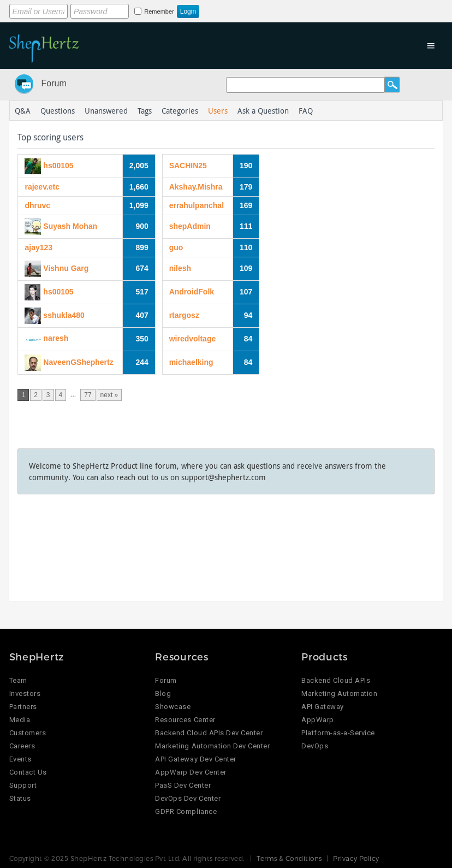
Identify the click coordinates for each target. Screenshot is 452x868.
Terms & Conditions (289, 858)
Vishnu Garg (66, 268)
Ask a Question (263, 111)
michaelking (191, 362)
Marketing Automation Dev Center (212, 746)
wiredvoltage (193, 339)
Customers (28, 733)
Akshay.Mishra (196, 187)
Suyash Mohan (70, 226)
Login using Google (294, 9)
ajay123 (38, 247)
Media (20, 720)
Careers (22, 746)
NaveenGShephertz (78, 362)
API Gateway (323, 707)
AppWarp (318, 720)
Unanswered (106, 111)
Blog (163, 693)
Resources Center (185, 720)
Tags (145, 111)
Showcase (173, 707)
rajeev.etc (42, 187)
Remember (159, 11)
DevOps (315, 746)
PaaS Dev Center (183, 785)
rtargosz (184, 315)
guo (176, 247)
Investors (25, 693)
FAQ (306, 111)
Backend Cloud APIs (336, 680)
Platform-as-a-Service (338, 733)
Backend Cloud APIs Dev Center (209, 733)
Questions (58, 111)
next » (109, 395)
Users (218, 111)
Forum (54, 83)
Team (18, 680)
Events (20, 759)
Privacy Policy (356, 858)
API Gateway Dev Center (195, 759)
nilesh (180, 268)
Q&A (23, 111)
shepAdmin (190, 226)
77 (88, 395)
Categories (180, 111)
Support (23, 785)
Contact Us (28, 772)
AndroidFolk (192, 292)
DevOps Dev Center (188, 798)
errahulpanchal (197, 205)
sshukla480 (64, 315)
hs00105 (58, 165)
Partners (23, 707)
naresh (56, 338)
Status (20, 798)
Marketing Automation (339, 693)
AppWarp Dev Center (191, 772)
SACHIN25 (188, 166)
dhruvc (37, 205)
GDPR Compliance (186, 811)
